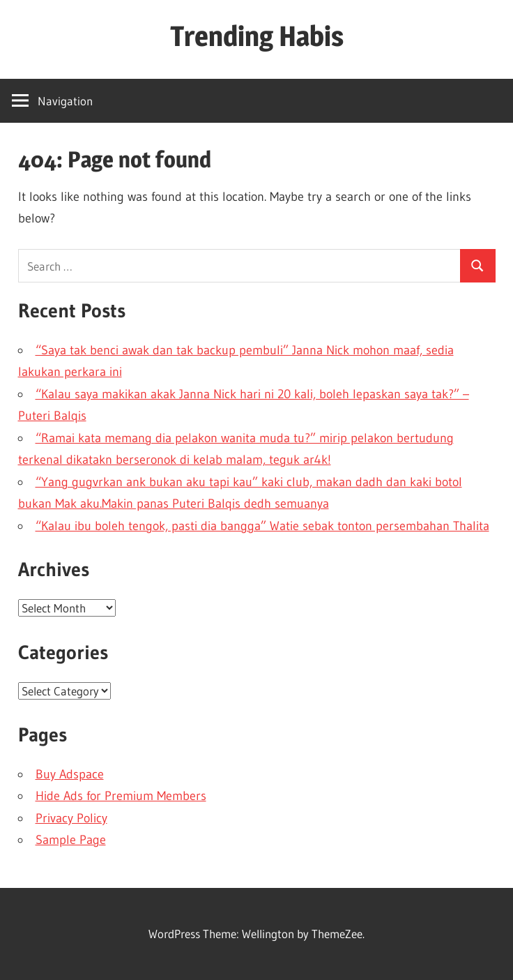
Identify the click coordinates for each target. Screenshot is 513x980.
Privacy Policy (71, 818)
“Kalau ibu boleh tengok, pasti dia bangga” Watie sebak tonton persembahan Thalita (262, 526)
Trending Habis (257, 36)
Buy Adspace (70, 774)
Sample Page (71, 840)
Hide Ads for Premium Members (121, 796)
